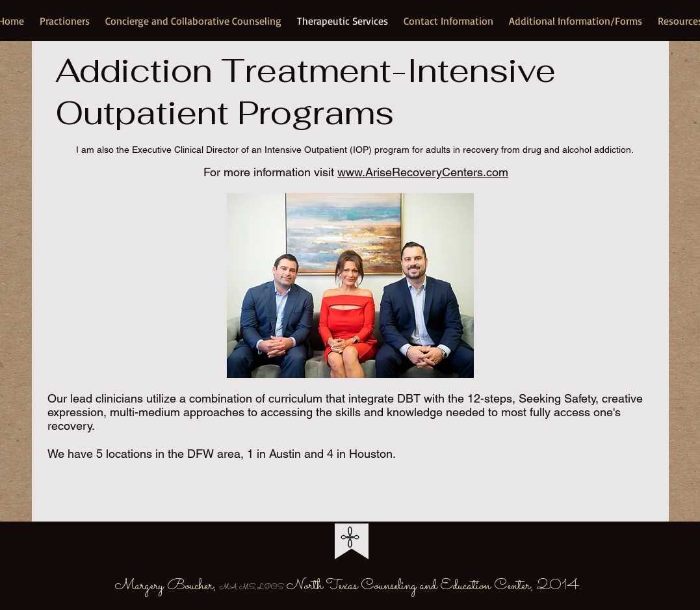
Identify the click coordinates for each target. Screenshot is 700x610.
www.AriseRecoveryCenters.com (423, 172)
